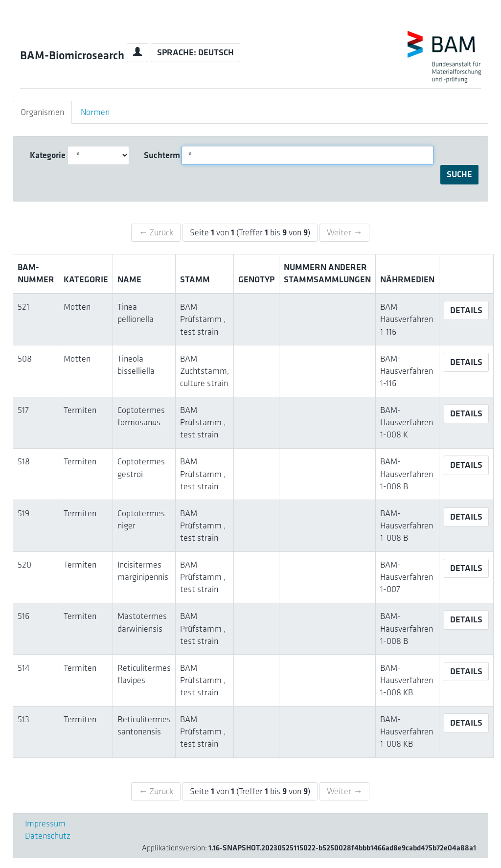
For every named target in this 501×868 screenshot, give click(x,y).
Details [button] (466, 310)
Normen (95, 112)
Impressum (45, 823)
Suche (459, 174)
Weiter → (344, 232)
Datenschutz (48, 836)
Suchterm (159, 155)
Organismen (42, 112)
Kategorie (45, 155)
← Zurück (156, 232)
